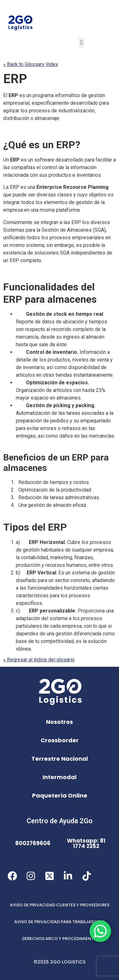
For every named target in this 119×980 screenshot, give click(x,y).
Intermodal (60, 777)
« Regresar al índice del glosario (39, 660)
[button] (81, 43)
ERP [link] (15, 79)
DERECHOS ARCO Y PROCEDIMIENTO (60, 939)
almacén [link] (95, 337)
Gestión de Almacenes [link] (67, 230)
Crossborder (60, 740)
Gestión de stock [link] (46, 314)
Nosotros (60, 722)
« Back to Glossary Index (31, 64)
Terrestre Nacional (60, 759)
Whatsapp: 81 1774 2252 (86, 843)
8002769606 (33, 843)
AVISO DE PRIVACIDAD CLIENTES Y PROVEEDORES (60, 905)
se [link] (36, 222)
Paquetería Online (60, 795)
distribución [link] (16, 118)
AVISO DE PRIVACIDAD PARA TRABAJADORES (60, 922)
